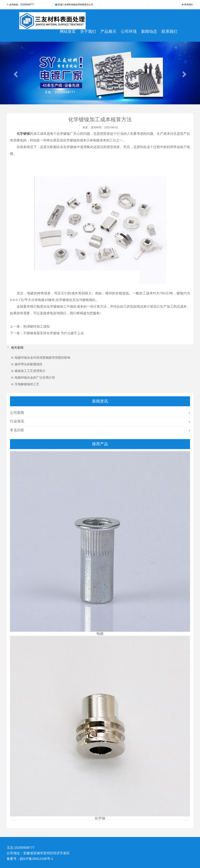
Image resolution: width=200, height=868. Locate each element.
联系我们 (189, 5)
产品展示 (108, 31)
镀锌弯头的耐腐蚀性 (29, 364)
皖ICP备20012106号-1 (37, 859)
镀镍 (27, 134)
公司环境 (129, 31)
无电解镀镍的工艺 (27, 384)
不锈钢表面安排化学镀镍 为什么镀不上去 (54, 333)
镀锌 (109, 293)
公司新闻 (17, 413)
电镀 (96, 140)
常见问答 (17, 430)
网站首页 (68, 31)
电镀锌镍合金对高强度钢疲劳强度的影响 (42, 358)
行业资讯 (17, 421)
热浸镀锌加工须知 (37, 326)
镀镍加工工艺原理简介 (30, 371)
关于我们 (88, 31)
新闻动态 (149, 31)
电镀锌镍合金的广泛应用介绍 (35, 377)
